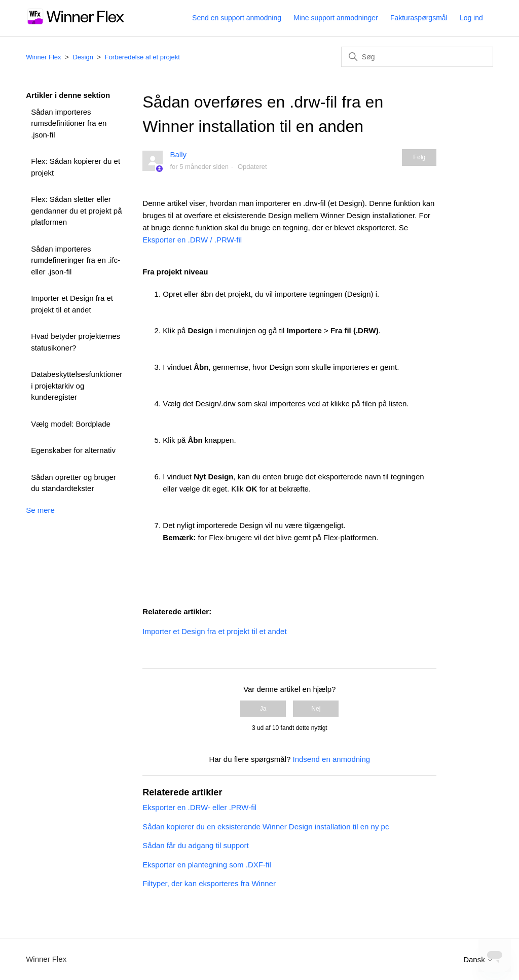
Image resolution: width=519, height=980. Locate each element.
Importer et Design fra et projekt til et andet (72, 304)
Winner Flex (43, 57)
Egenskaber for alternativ (73, 450)
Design (83, 57)
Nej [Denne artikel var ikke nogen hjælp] (316, 709)
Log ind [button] (471, 18)
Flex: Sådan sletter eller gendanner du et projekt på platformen (76, 211)
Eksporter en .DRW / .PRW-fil (192, 240)
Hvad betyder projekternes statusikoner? (76, 342)
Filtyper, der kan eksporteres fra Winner (209, 883)
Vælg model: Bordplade (71, 424)
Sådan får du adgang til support (195, 845)
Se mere (40, 510)
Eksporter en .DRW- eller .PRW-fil (199, 807)
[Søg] (417, 57)
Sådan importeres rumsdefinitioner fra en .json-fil (69, 123)
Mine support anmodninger (336, 18)
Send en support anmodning (237, 18)
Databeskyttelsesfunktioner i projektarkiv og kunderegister (77, 386)
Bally (178, 154)
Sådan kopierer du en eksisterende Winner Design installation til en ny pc (266, 827)
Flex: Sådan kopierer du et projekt (76, 167)
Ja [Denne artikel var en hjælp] (263, 709)
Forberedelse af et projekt (142, 57)
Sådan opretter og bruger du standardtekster (73, 483)
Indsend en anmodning (332, 759)
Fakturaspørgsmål (419, 18)
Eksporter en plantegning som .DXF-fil (207, 865)
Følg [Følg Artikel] (419, 157)
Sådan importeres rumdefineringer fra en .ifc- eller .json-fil (76, 260)
